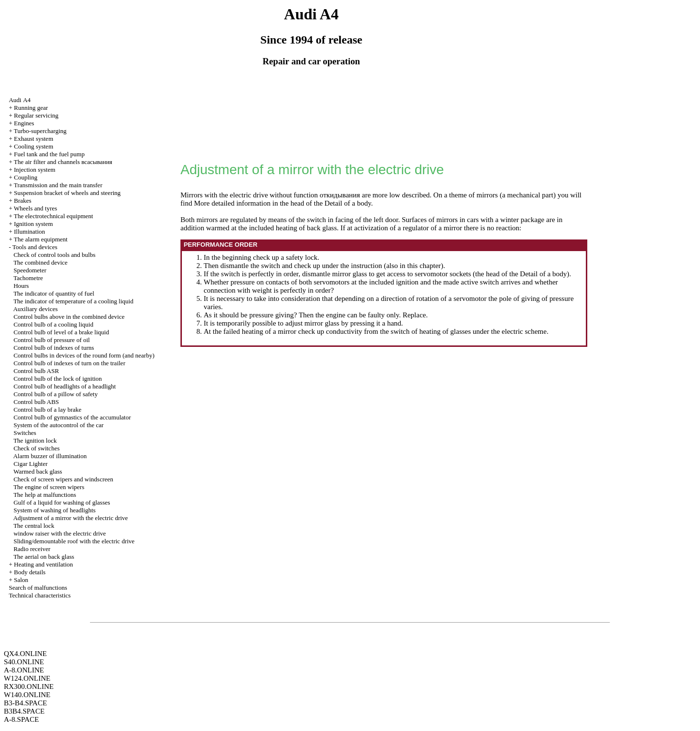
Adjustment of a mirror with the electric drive (70, 518)
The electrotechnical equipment (54, 216)
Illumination (30, 231)
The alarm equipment (41, 239)
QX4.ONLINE (25, 654)
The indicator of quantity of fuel (54, 293)
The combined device (41, 262)
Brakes (23, 201)
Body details (30, 572)
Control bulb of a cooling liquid (53, 324)
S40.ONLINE (24, 662)
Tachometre (28, 278)
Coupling (26, 177)
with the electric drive (60, 533)
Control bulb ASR (36, 371)
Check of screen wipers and (63, 479)
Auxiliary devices (35, 309)
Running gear (31, 108)
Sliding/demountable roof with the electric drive (74, 541)
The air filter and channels (63, 162)
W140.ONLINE (27, 695)
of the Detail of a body (339, 203)
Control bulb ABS (36, 402)
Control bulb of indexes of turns (54, 348)
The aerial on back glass (44, 557)
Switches (25, 433)
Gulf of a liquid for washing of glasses (62, 502)
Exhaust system (34, 139)
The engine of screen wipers (49, 487)
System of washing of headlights (55, 510)
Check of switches (37, 448)
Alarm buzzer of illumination (50, 456)
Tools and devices (35, 247)
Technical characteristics (40, 595)
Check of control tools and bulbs (54, 255)
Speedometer (30, 270)
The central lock (34, 526)
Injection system (35, 170)
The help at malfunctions (45, 495)
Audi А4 (20, 100)
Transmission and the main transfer (58, 185)
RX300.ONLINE (29, 686)
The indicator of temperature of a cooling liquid (74, 301)
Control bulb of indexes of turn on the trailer (69, 363)
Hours (21, 286)
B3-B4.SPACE (25, 703)
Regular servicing (36, 115)
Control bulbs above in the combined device (69, 317)
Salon (21, 580)
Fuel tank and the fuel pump (49, 154)
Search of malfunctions (38, 588)
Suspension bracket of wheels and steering (67, 193)
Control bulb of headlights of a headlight (65, 386)
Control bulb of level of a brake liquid (61, 332)
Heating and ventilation (44, 564)
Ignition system (34, 224)
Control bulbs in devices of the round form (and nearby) (84, 355)
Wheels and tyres (36, 208)
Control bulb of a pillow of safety (56, 394)
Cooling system (34, 146)
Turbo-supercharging (40, 131)
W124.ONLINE (27, 678)
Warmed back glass (38, 471)
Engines (24, 123)
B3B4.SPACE (24, 711)
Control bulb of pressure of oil (52, 340)
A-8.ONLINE (24, 670)
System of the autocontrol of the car (59, 425)
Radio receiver (32, 549)
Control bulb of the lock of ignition (58, 379)
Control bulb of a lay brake (47, 410)
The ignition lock (35, 440)
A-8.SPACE (21, 719)
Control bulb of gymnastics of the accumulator (72, 417)
